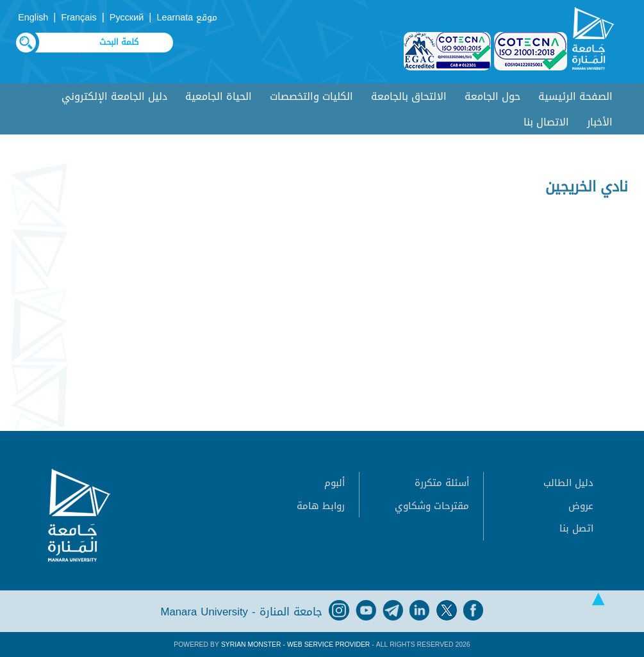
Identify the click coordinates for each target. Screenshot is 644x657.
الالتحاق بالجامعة (409, 96)
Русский (127, 18)
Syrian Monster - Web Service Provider (295, 645)
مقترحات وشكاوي (432, 506)
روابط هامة (321, 506)
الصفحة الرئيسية (575, 96)
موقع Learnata (187, 18)
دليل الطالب (568, 483)
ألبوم (334, 483)
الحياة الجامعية (219, 96)
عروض (581, 506)
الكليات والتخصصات (311, 96)
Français (79, 18)
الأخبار (600, 122)
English (33, 18)
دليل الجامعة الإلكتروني (114, 96)
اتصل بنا (576, 528)
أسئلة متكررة (442, 483)
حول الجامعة (492, 96)
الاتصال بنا (546, 122)
